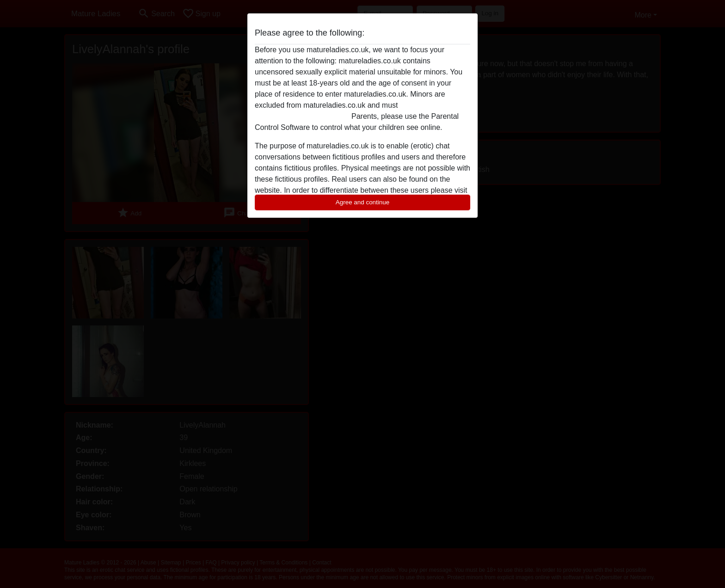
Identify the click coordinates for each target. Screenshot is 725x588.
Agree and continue (362, 202)
